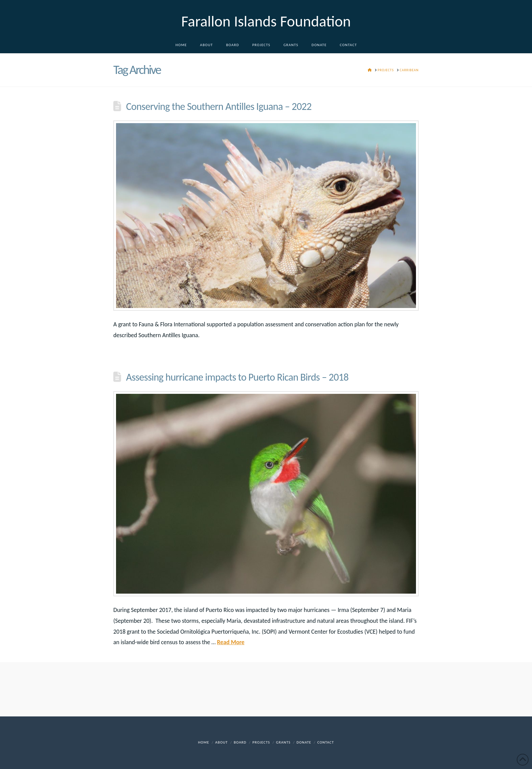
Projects (261, 742)
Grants (283, 742)
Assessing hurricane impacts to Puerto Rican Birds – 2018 (237, 377)
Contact (326, 742)
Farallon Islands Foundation (266, 21)
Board (240, 742)
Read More (231, 642)
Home (204, 742)
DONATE (304, 742)
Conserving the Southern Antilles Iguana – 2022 (219, 106)
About (221, 742)
